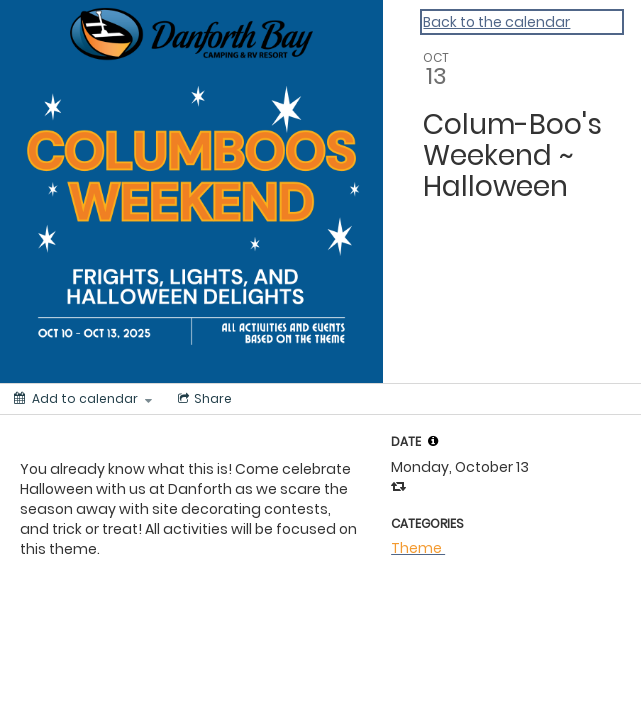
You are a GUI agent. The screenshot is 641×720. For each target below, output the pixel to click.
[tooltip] (433, 441)
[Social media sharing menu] (203, 399)
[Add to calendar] (83, 399)
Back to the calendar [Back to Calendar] (496, 22)
